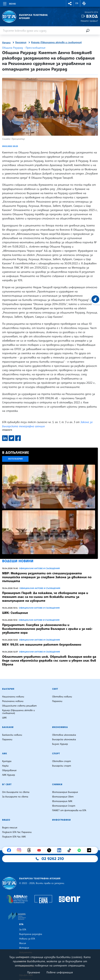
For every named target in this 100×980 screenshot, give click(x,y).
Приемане (34, 972)
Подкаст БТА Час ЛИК (14, 837)
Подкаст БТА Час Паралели (17, 832)
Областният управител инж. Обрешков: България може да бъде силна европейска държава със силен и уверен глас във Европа (49, 661)
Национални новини (13, 697)
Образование (9, 770)
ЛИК (5, 754)
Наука (5, 766)
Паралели (57, 701)
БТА (21, 924)
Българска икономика (64, 740)
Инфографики (61, 820)
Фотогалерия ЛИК (62, 801)
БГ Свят (7, 784)
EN (77, 3)
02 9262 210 (53, 859)
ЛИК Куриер (9, 775)
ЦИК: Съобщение (15, 613)
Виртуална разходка (31, 934)
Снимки (57, 784)
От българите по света (16, 792)
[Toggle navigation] (9, 3)
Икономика (60, 727)
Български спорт (62, 766)
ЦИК (4, 718)
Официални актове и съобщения (39, 568)
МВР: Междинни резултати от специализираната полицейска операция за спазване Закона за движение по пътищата (47, 577)
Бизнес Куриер (60, 744)
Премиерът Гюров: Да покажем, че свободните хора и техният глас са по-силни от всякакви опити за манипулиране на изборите (45, 597)
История (24, 948)
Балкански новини (12, 735)
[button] (70, 3)
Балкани (8, 727)
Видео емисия (10, 828)
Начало (6, 43)
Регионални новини (13, 701)
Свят (55, 689)
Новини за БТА (27, 939)
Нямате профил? (89, 21)
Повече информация (60, 972)
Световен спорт (62, 761)
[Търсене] (88, 30)
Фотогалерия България (65, 792)
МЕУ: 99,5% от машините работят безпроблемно (42, 645)
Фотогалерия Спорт (64, 806)
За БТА (23, 930)
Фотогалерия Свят (63, 797)
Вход (92, 16)
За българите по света (15, 797)
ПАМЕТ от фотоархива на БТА (69, 810)
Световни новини (62, 697)
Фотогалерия (15, 459)
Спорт (56, 754)
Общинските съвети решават (19, 706)
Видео (6, 820)
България (21, 42)
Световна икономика (64, 735)
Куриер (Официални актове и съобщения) (57, 42)
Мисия (23, 943)
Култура (7, 761)
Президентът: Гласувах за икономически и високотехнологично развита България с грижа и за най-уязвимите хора (47, 629)
